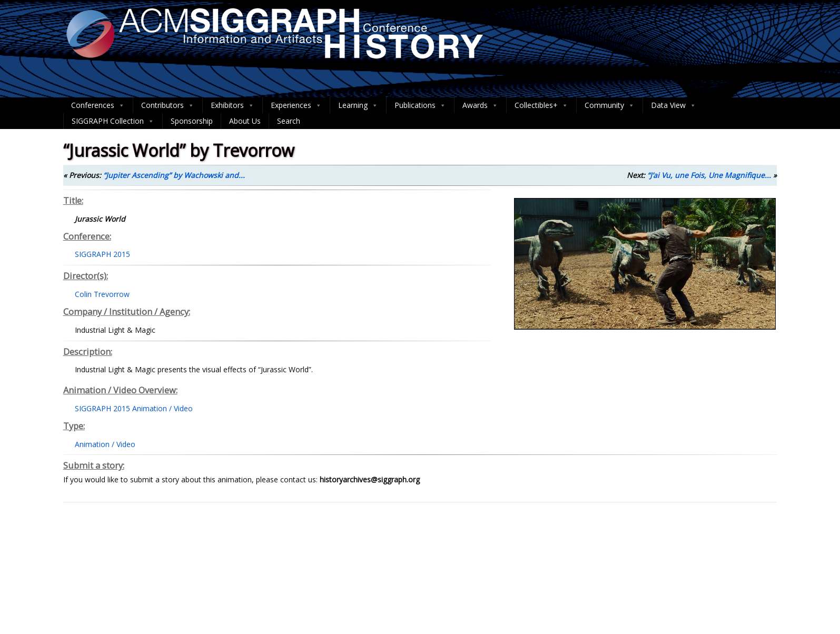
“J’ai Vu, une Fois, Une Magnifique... (709, 175)
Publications (420, 105)
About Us (245, 121)
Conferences (98, 105)
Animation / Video (105, 444)
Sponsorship (192, 121)
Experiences (296, 105)
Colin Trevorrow (102, 294)
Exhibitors (233, 105)
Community (610, 105)
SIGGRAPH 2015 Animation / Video (134, 408)
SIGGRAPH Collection (113, 121)
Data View (674, 105)
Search (289, 121)
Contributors (168, 105)
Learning (358, 105)
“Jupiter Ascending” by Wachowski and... (174, 175)
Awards (480, 105)
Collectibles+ (541, 105)
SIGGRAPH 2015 (102, 254)
